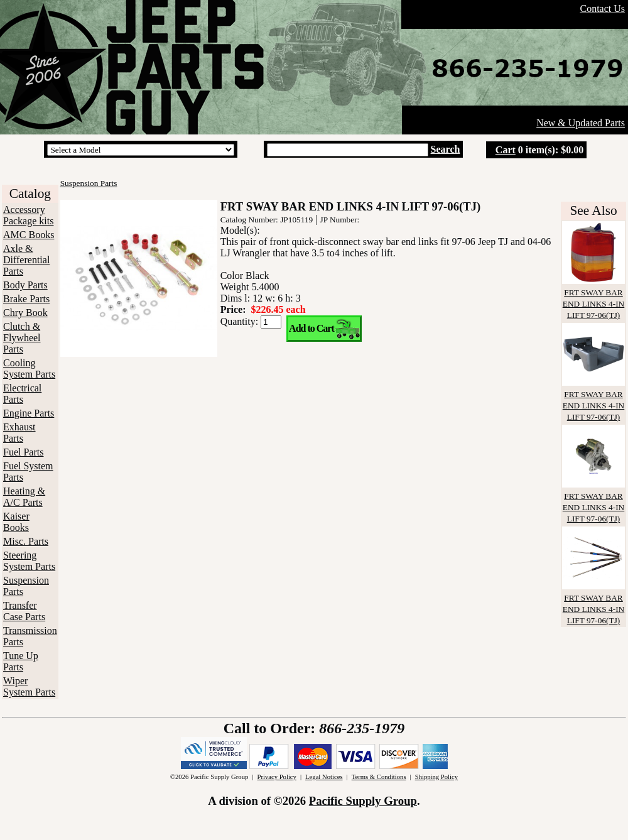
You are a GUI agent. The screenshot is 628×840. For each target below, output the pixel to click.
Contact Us (602, 8)
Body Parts (25, 285)
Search (446, 149)
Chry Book (25, 313)
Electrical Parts (22, 394)
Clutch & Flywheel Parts (22, 338)
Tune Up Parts (21, 661)
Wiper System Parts (29, 686)
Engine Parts (29, 413)
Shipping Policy (436, 777)
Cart (506, 150)
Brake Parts (26, 299)
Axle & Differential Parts (26, 260)
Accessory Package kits (28, 215)
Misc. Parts (26, 541)
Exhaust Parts (19, 433)
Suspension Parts (89, 183)
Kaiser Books (16, 522)
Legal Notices (324, 777)
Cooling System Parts (29, 368)
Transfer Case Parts (24, 611)
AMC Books (29, 235)
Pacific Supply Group (363, 801)
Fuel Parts (23, 452)
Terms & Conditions (379, 777)
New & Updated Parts (581, 123)
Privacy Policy (276, 777)
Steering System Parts (29, 561)
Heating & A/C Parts (24, 497)
